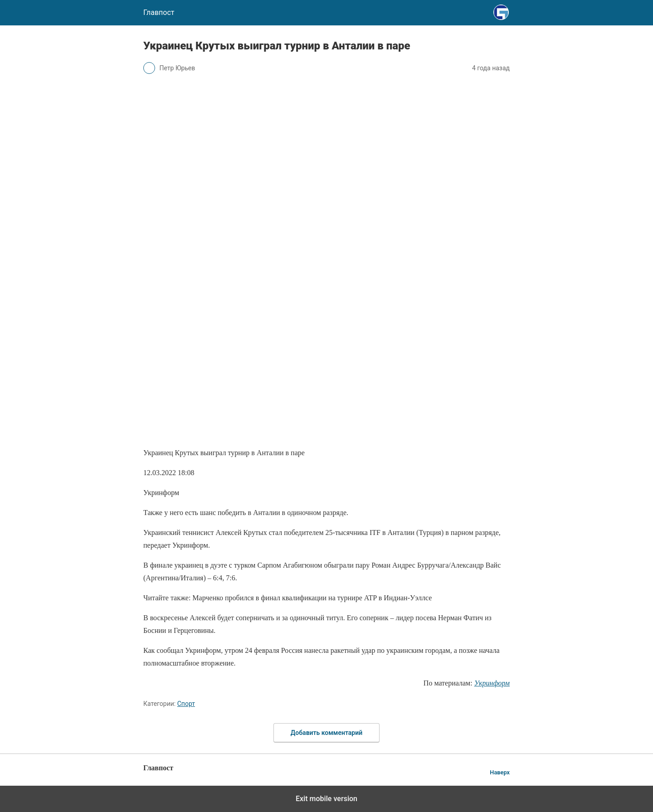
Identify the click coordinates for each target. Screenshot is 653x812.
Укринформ (492, 683)
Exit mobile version (326, 799)
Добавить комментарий (326, 733)
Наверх (500, 772)
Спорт (186, 704)
